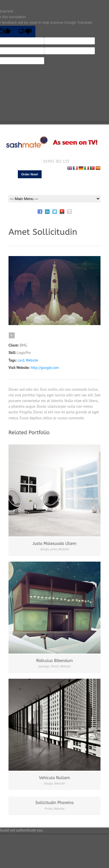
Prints (55, 666)
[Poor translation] (25, 32)
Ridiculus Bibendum (55, 661)
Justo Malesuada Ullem (54, 544)
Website (32, 360)
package (44, 666)
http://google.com (45, 368)
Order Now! (30, 174)
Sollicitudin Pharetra (54, 803)
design (45, 549)
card (21, 360)
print (54, 549)
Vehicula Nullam (54, 778)
